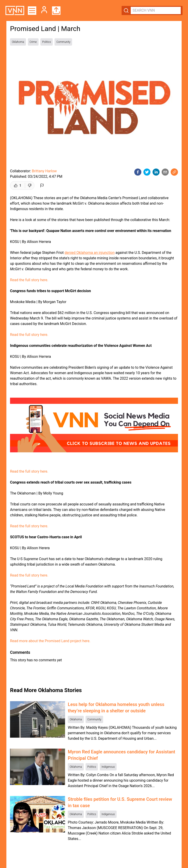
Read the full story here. (29, 280)
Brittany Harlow (44, 171)
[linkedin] (156, 172)
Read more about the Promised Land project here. (50, 641)
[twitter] (147, 172)
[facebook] (138, 172)
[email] (165, 172)
